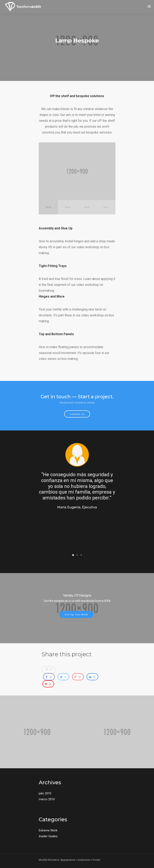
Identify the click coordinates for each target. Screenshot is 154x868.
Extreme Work (48, 830)
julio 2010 (45, 793)
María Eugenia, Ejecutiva (77, 507)
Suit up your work (76, 615)
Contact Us (77, 414)
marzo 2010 (47, 799)
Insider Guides (48, 836)
